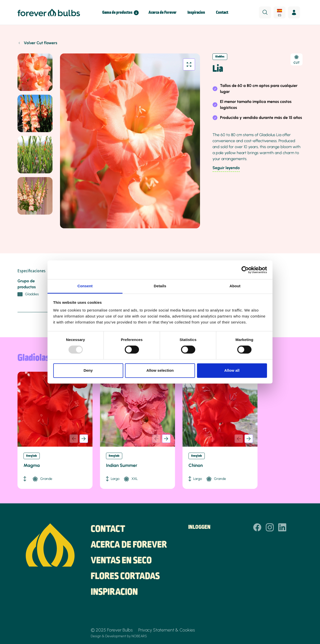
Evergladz (32, 456)
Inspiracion (196, 13)
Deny (88, 370)
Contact (222, 13)
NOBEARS (139, 636)
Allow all (232, 370)
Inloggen (199, 527)
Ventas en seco (121, 561)
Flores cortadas (125, 577)
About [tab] (235, 286)
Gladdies (220, 57)
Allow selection (160, 370)
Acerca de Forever (162, 13)
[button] (84, 439)
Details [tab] (160, 286)
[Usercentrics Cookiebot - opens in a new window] (245, 270)
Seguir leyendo (226, 168)
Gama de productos (117, 13)
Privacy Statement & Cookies (167, 630)
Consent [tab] (85, 286)
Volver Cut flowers (40, 43)
